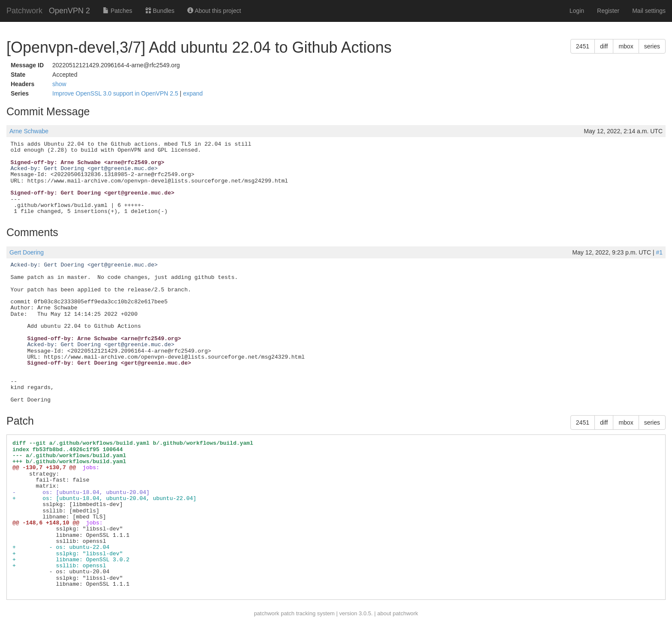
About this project (214, 11)
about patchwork (397, 613)
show (59, 84)
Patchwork (24, 11)
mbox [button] (626, 46)
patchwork (266, 613)
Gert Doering (27, 252)
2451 (583, 46)
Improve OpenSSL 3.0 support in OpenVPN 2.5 (116, 93)
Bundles (160, 11)
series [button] (652, 46)
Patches (117, 11)
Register (608, 11)
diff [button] (604, 46)
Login (577, 11)
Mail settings (649, 11)
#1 (659, 252)
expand (193, 93)
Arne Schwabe (29, 131)
